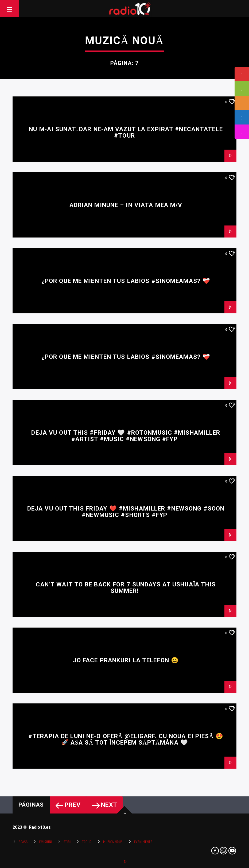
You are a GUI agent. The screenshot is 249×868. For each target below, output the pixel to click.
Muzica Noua (113, 842)
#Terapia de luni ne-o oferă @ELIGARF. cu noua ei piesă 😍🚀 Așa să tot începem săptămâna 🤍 (126, 739)
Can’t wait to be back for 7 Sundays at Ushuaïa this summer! (126, 588)
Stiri (67, 842)
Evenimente (143, 842)
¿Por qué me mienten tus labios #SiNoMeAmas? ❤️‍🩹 (126, 281)
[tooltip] (242, 74)
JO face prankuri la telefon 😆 (126, 660)
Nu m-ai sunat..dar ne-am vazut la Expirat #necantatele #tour (126, 132)
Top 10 (87, 842)
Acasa (23, 842)
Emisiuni (46, 842)
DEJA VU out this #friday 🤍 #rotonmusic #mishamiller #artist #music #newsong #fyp (126, 436)
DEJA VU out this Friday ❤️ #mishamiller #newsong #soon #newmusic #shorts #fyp (126, 512)
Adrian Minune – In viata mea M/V (126, 205)
